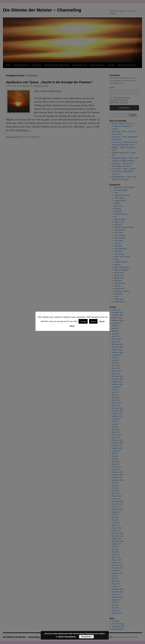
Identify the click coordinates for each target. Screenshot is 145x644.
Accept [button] (83, 321)
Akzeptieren (86, 637)
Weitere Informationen (67, 637)
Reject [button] (93, 321)
